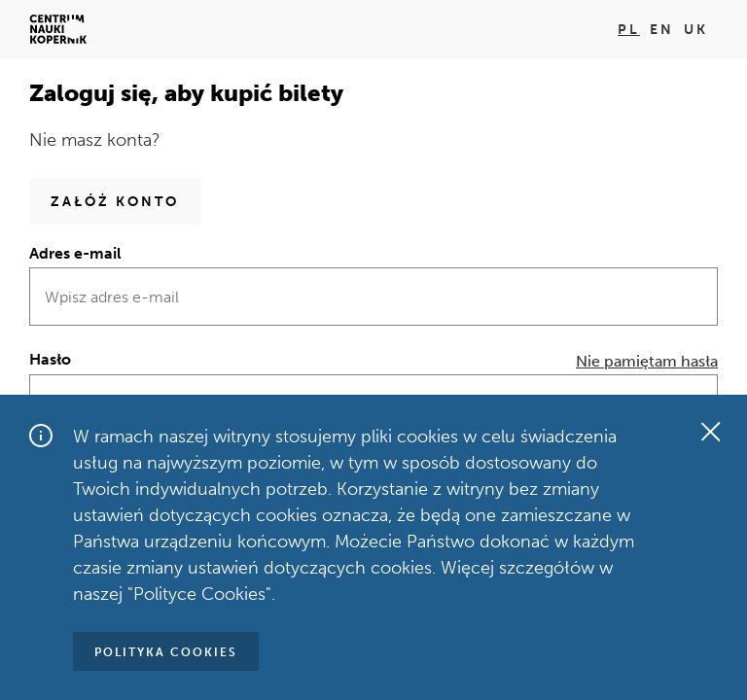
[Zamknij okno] (710, 432)
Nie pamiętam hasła (647, 361)
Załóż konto (115, 202)
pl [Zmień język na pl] (629, 30)
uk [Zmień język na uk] (696, 30)
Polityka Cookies (166, 652)
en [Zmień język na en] (662, 30)
